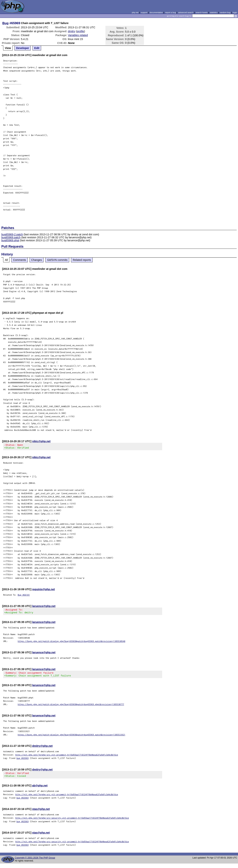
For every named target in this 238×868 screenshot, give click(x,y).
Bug (6, 23)
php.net (135, 12)
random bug (225, 12)
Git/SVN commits (57, 260)
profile (80, 31)
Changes (37, 260)
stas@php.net (41, 813)
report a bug (171, 12)
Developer (23, 48)
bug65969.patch (11, 237)
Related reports (82, 260)
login (235, 12)
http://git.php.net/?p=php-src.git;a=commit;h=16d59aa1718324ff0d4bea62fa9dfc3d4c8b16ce (67, 758)
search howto (202, 12)
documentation (156, 12)
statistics (214, 12)
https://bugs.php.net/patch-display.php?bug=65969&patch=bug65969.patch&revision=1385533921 (71, 738)
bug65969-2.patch (12, 234)
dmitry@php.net (42, 749)
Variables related (78, 35)
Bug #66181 (24, 596)
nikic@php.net (41, 441)
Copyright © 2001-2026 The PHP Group (35, 862)
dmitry (71, 31)
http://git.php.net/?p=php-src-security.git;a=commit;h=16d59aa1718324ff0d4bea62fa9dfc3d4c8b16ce (72, 822)
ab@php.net (40, 790)
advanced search (186, 12)
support (144, 12)
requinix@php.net (44, 590)
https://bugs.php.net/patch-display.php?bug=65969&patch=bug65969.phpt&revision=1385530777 (71, 708)
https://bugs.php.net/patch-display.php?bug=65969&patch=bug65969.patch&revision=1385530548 (71, 643)
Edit (37, 48)
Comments (20, 260)
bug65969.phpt (10, 240)
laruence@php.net (44, 607)
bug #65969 (23, 761)
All (6, 260)
